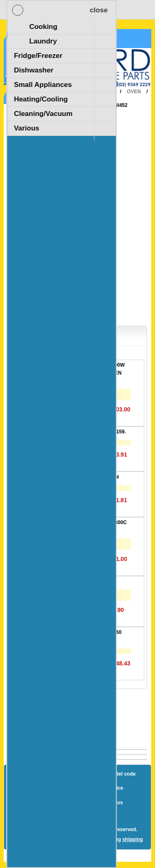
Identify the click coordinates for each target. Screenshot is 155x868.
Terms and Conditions (58, 803)
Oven (134, 92)
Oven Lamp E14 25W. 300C (84, 581)
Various (93, 105)
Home (71, 92)
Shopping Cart (37, 39)
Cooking (102, 92)
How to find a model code (106, 774)
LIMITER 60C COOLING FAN (86, 477)
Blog (25, 774)
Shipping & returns (54, 788)
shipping (133, 839)
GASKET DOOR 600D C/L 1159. (89, 432)
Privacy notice (106, 788)
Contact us (110, 803)
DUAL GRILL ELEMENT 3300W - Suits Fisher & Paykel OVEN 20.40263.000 (88, 373)
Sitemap (53, 774)
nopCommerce (92, 822)
